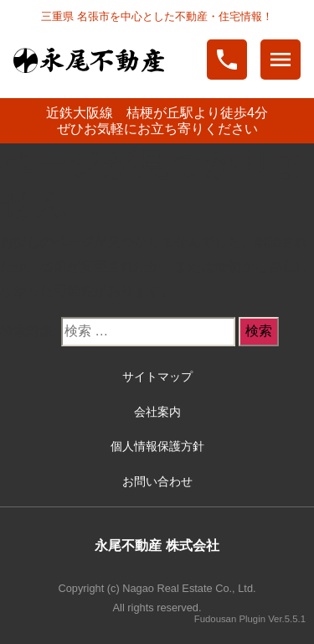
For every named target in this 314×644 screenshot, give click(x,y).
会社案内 (157, 412)
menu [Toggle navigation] (281, 60)
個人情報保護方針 (157, 446)
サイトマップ (157, 377)
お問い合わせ (157, 481)
